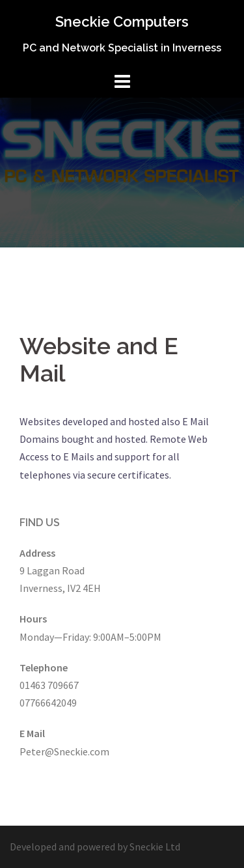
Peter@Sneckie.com (64, 751)
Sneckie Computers (122, 21)
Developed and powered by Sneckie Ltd (95, 847)
